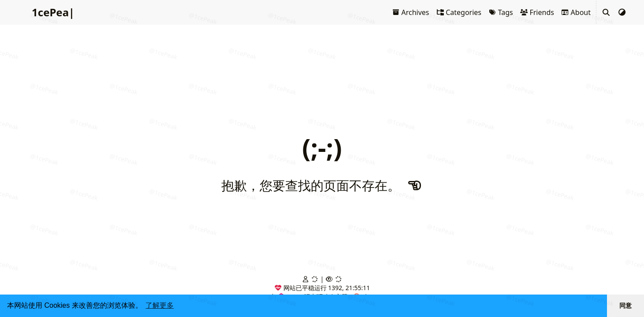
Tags (501, 12)
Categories (459, 12)
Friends (537, 12)
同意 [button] (625, 306)
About (576, 12)
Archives (411, 12)
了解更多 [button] (160, 305)
